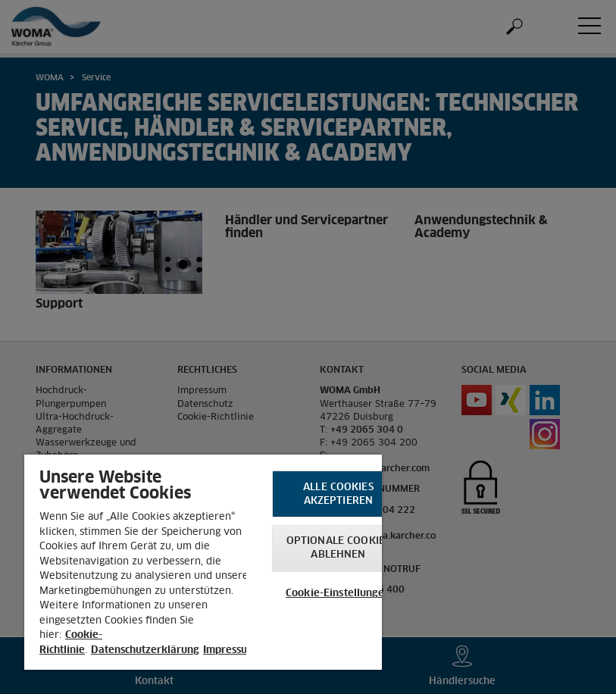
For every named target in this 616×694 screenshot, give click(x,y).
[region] (203, 562)
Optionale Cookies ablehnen (338, 548)
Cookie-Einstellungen (338, 594)
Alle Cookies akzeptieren (338, 494)
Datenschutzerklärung (145, 650)
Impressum (230, 650)
